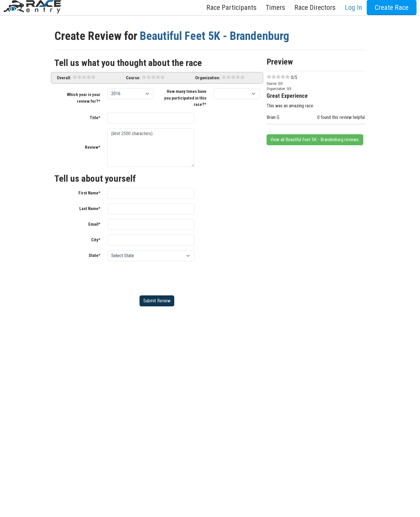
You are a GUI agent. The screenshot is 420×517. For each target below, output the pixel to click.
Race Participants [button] (231, 8)
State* (95, 255)
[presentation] (151, 277)
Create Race (392, 8)
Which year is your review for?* (84, 98)
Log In (353, 8)
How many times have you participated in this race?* (185, 98)
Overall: (64, 78)
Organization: (208, 78)
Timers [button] (275, 8)
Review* (93, 147)
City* (96, 240)
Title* (95, 118)
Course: (133, 78)
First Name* (89, 193)
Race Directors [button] (315, 8)
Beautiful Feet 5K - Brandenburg (214, 36)
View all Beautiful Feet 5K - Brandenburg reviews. (315, 140)
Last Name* (90, 209)
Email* (94, 224)
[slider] (84, 77)
